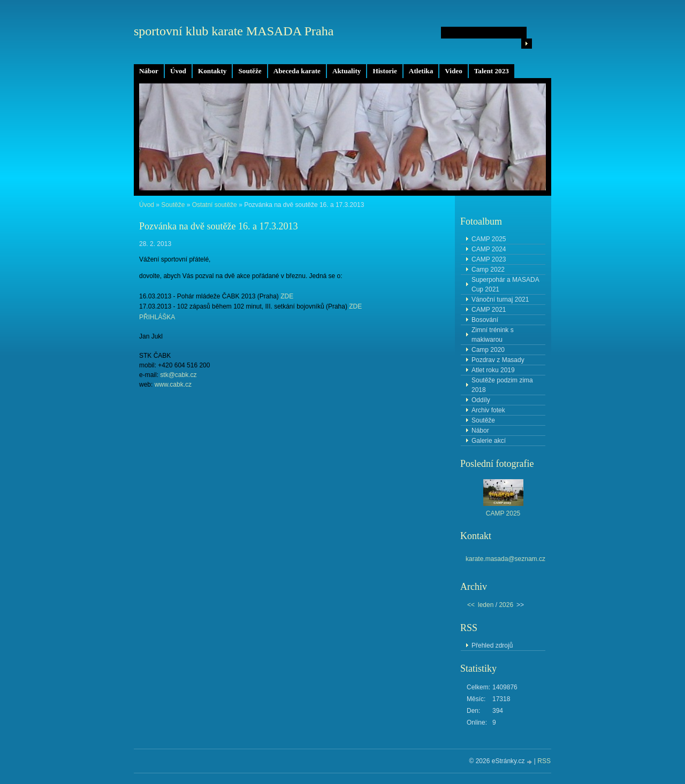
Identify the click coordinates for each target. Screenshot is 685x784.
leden (486, 605)
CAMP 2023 (489, 259)
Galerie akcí (489, 441)
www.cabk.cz (173, 385)
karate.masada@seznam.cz (505, 559)
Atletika (421, 71)
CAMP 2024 (489, 249)
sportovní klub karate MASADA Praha (234, 31)
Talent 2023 (492, 71)
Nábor (149, 71)
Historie (385, 71)
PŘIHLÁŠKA (157, 317)
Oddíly (481, 400)
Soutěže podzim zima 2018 (502, 385)
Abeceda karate (297, 71)
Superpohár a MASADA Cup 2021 (505, 285)
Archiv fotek (488, 410)
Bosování (485, 320)
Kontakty (212, 71)
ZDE (287, 296)
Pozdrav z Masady (498, 360)
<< (471, 605)
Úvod (178, 71)
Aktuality (347, 71)
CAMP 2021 (489, 310)
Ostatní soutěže (215, 205)
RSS (544, 761)
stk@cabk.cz (178, 375)
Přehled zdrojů (492, 645)
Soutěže (250, 71)
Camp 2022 (488, 270)
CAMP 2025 (489, 239)
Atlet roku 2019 (493, 370)
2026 (506, 605)
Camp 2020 (488, 350)
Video (453, 71)
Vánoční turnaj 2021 (500, 299)
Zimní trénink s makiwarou (493, 335)
